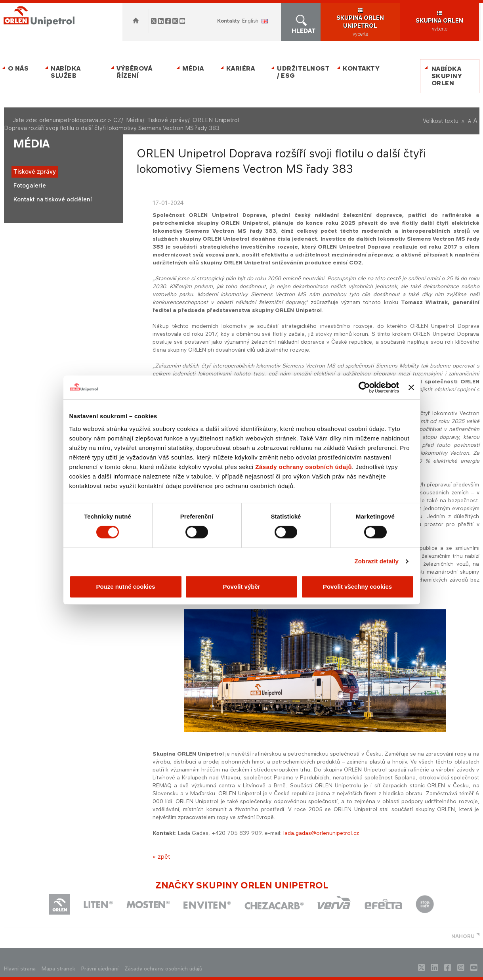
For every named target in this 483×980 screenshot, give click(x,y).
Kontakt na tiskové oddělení (53, 199)
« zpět (161, 857)
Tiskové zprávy (168, 120)
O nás (18, 68)
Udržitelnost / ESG (302, 72)
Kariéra (241, 68)
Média (193, 68)
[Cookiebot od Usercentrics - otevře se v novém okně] (364, 387)
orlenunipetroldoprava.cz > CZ (80, 120)
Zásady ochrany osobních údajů (304, 467)
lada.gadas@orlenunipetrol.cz (321, 833)
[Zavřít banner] (411, 387)
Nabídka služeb (66, 72)
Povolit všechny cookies (357, 587)
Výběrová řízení (134, 72)
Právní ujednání (100, 969)
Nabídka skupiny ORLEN (447, 76)
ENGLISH (250, 21)
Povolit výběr (241, 587)
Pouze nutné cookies (125, 587)
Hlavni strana (20, 969)
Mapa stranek (58, 969)
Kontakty (228, 21)
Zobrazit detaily (376, 561)
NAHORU (463, 936)
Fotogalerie (30, 185)
